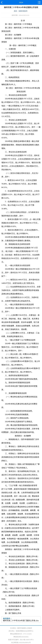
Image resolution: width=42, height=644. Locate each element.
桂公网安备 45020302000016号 (21, 643)
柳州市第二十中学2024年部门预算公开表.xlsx (21, 621)
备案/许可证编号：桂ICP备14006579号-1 (21, 640)
